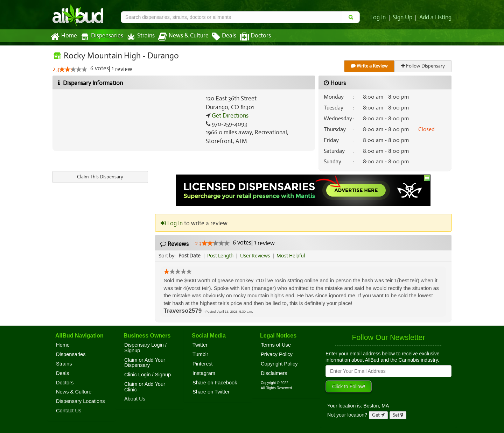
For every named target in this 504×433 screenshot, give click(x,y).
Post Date (190, 256)
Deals (219, 37)
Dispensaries (100, 37)
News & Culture (180, 37)
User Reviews (257, 256)
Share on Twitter (211, 392)
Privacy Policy (277, 354)
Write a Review (370, 66)
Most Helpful (293, 256)
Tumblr (200, 354)
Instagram (204, 373)
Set (398, 415)
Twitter (200, 345)
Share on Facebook (215, 383)
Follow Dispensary (423, 66)
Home (64, 37)
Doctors (249, 37)
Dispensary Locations (80, 401)
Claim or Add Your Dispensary (145, 363)
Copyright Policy (279, 364)
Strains (138, 37)
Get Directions (229, 116)
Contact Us (69, 411)
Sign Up (404, 17)
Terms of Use (276, 345)
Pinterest (203, 364)
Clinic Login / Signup (148, 375)
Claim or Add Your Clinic (145, 387)
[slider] (73, 70)
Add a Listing (436, 17)
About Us (135, 399)
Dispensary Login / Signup (145, 348)
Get (378, 415)
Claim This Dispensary (100, 177)
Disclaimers (274, 373)
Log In (379, 17)
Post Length (221, 256)
